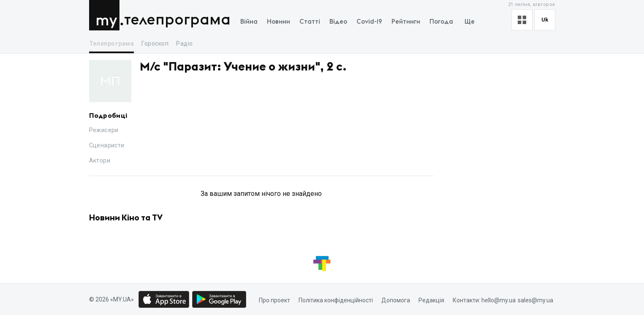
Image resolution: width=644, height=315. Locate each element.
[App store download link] (164, 299)
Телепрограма (177, 20)
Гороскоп (155, 43)
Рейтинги (406, 22)
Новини (279, 22)
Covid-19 (369, 22)
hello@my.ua (499, 300)
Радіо (184, 43)
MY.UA (106, 15)
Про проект (274, 300)
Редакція (431, 300)
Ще (470, 22)
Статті (310, 22)
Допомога (396, 300)
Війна (249, 22)
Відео (338, 22)
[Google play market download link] (219, 299)
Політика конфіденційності (336, 300)
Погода (441, 22)
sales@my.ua (535, 300)
